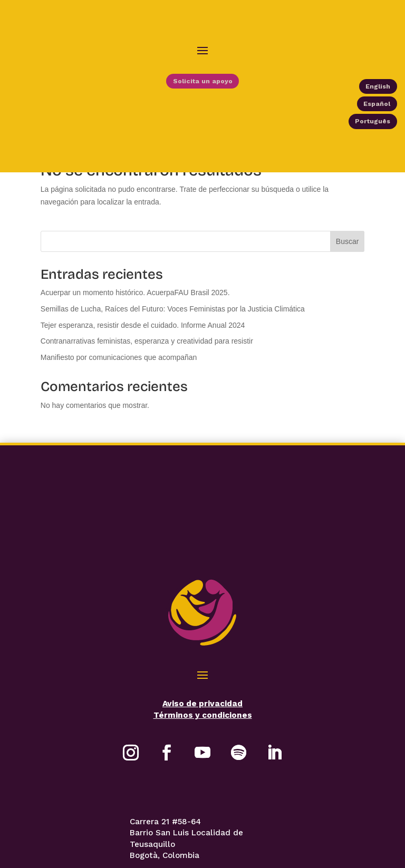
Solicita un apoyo (202, 84)
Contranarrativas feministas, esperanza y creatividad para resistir (147, 347)
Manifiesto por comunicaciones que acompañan (119, 363)
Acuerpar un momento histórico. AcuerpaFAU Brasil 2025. (135, 298)
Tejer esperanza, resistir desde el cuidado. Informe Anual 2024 (143, 330)
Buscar (348, 247)
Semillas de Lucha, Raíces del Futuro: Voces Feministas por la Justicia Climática (173, 315)
